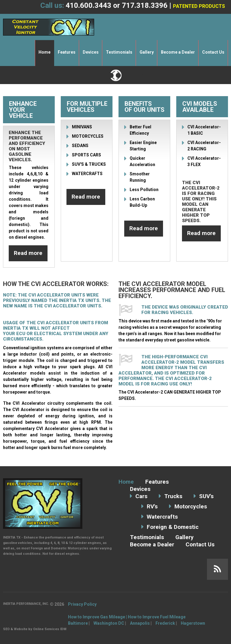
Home (45, 52)
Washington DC (109, 623)
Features (67, 52)
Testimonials (119, 52)
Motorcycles (191, 506)
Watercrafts (162, 517)
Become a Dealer (178, 52)
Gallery (147, 52)
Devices (91, 52)
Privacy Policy (82, 604)
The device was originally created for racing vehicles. (185, 310)
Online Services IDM (50, 629)
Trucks (173, 496)
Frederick (165, 623)
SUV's (207, 496)
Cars (141, 496)
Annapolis (140, 623)
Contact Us (213, 52)
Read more (28, 253)
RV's (152, 506)
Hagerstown (193, 623)
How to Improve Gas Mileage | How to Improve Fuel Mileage (127, 617)
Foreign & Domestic (173, 527)
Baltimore (78, 623)
